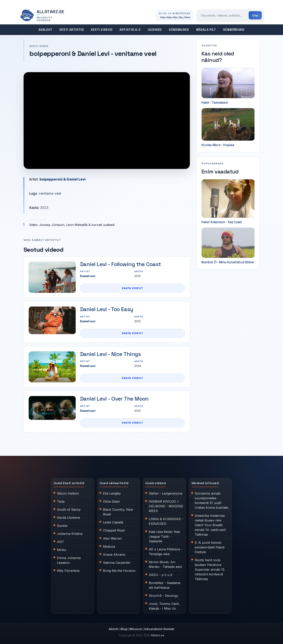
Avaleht (45, 30)
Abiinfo (114, 629)
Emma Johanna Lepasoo (69, 560)
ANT (61, 542)
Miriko (62, 550)
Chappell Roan (114, 530)
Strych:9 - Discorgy (163, 596)
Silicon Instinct (68, 493)
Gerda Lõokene (68, 518)
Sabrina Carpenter (117, 563)
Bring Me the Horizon (119, 571)
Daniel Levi (88, 276)
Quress (62, 526)
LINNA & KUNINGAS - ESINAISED (166, 521)
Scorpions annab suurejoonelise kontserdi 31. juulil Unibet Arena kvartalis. (212, 500)
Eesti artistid (72, 30)
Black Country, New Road (118, 512)
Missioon (136, 629)
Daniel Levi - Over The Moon (114, 399)
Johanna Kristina (70, 534)
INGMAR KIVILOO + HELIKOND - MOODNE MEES (166, 506)
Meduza (109, 546)
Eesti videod (102, 30)
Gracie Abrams (114, 555)
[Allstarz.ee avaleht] (42, 15)
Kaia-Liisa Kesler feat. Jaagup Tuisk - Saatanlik (165, 536)
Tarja (61, 501)
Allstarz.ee (158, 635)
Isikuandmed (153, 629)
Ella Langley (112, 493)
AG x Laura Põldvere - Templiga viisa (166, 552)
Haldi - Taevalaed (215, 102)
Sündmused (179, 30)
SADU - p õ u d (160, 575)
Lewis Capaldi (113, 522)
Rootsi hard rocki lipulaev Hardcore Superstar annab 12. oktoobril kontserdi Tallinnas (210, 569)
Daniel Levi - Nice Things (110, 354)
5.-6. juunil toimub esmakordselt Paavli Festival (210, 547)
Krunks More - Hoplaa (218, 145)
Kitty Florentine (68, 571)
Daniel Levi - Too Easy (107, 309)
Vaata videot (132, 288)
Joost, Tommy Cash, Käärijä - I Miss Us (164, 606)
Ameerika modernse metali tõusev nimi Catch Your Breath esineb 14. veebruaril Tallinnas (210, 525)
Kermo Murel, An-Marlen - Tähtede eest (165, 564)
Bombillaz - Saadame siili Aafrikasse (165, 585)
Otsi (255, 15)
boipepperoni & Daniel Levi (62, 179)
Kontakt (169, 629)
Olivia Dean (111, 501)
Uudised (155, 30)
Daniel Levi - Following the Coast (120, 264)
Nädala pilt (206, 30)
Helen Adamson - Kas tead (222, 222)
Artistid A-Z (130, 30)
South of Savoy (69, 509)
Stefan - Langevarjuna (165, 493)
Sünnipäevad (234, 30)
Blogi (124, 629)
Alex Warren (112, 538)
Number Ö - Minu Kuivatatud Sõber (228, 262)
